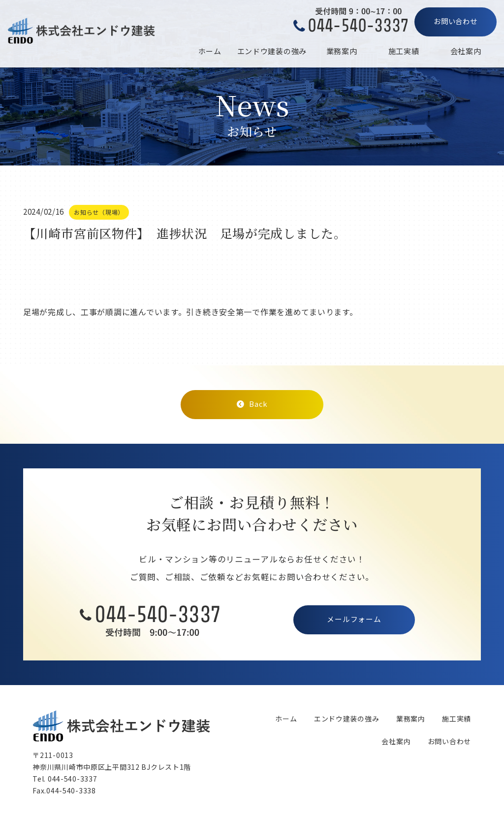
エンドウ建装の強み (272, 51)
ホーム (210, 51)
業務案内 (342, 51)
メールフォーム (354, 620)
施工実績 (404, 51)
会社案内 (466, 51)
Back (252, 404)
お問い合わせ (455, 21)
